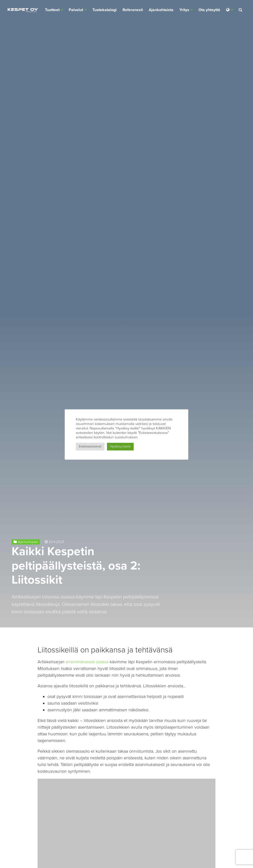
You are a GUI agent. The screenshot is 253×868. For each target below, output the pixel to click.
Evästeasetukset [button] (90, 446)
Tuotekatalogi (105, 10)
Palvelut (76, 10)
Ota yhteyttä (209, 10)
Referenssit (133, 10)
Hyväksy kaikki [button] (120, 446)
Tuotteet (52, 10)
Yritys (184, 10)
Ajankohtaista (161, 10)
